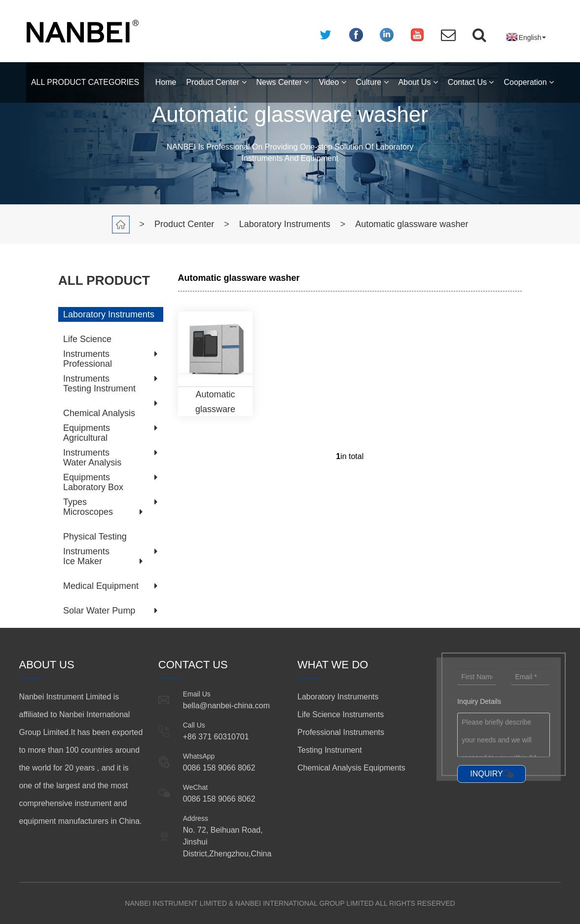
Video (332, 82)
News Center (283, 82)
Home (166, 82)
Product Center (217, 82)
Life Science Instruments (341, 714)
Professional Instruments (341, 732)
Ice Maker (83, 561)
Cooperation (529, 82)
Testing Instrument (99, 388)
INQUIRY (486, 774)
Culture (372, 82)
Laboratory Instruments (285, 224)
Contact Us (471, 82)
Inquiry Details (479, 701)
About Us (418, 82)
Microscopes (88, 512)
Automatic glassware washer (412, 224)
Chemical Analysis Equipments (351, 768)
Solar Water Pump (99, 611)
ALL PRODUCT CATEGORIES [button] (85, 82)
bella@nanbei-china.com (226, 706)
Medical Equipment (101, 586)
